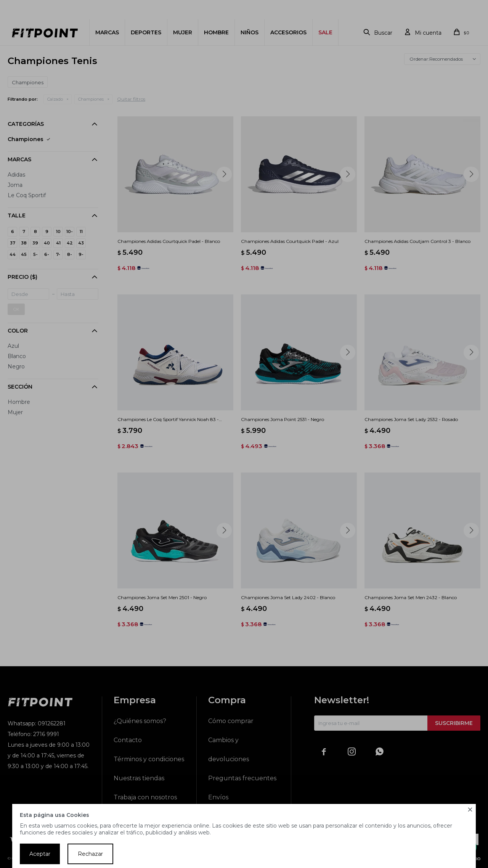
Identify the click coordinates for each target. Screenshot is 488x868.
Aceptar (40, 854)
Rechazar (90, 854)
